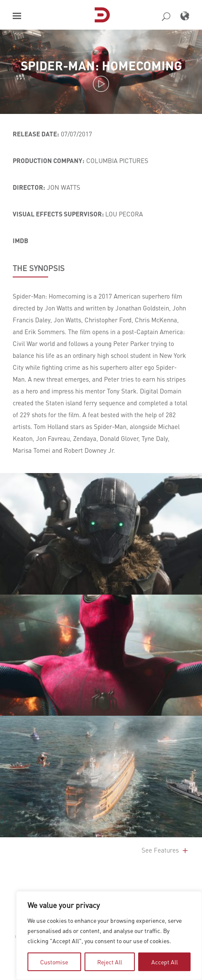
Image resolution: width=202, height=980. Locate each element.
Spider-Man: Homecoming (101, 65)
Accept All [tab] (165, 962)
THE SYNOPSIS (39, 268)
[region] (109, 936)
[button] (17, 16)
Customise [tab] (54, 962)
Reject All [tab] (110, 962)
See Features (165, 850)
